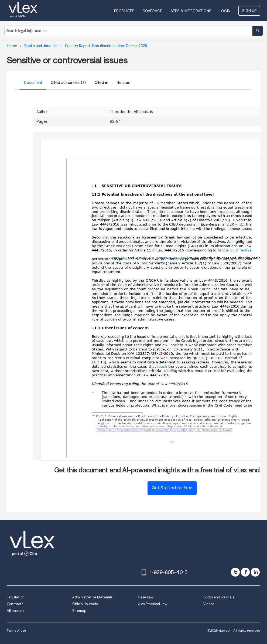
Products (124, 11)
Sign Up (249, 11)
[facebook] (245, 572)
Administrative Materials (92, 597)
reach (162, 367)
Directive (244, 251)
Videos (209, 604)
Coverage (152, 11)
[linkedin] (255, 572)
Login (225, 11)
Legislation (16, 597)
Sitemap (79, 611)
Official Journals (85, 604)
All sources (15, 611)
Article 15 (226, 251)
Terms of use (16, 630)
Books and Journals (219, 597)
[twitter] (235, 572)
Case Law (146, 597)
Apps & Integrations (191, 11)
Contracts (15, 604)
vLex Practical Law (153, 604)
